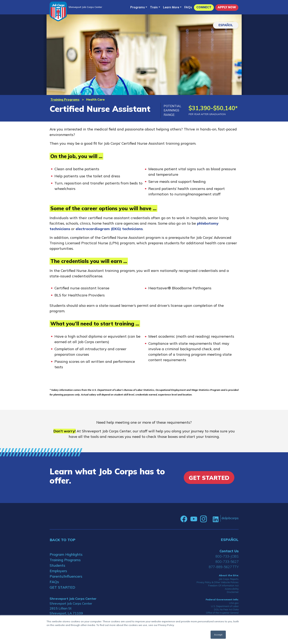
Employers (58, 571)
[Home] (58, 11)
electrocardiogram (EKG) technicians (109, 229)
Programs (138, 7)
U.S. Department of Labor (225, 606)
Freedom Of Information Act (223, 585)
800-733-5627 (227, 562)
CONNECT (204, 7)
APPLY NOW (227, 7)
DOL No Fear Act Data (226, 609)
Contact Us (229, 551)
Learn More (171, 7)
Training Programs (65, 100)
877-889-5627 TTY (224, 567)
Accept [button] (218, 635)
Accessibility (232, 589)
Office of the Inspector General (222, 613)
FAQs (188, 7)
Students (57, 565)
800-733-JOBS (227, 556)
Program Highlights (66, 554)
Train (154, 7)
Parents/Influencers (66, 576)
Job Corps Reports (229, 579)
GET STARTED (62, 587)
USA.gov (234, 603)
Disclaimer (233, 592)
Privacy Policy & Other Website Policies (218, 582)
